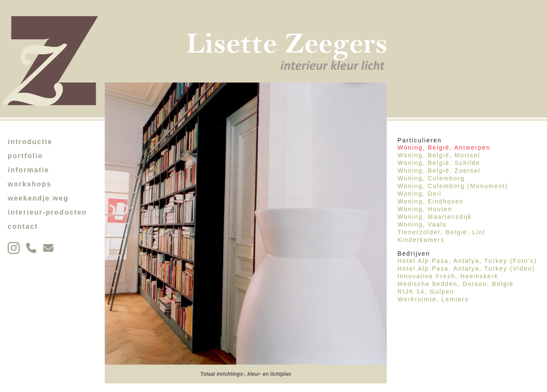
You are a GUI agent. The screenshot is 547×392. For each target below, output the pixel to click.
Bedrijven (414, 253)
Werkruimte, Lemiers (433, 299)
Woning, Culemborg (431, 178)
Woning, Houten (425, 209)
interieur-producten (47, 212)
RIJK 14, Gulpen (426, 292)
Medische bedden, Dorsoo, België (456, 284)
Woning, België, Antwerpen (444, 147)
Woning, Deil (419, 194)
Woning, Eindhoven (431, 201)
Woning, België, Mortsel (439, 155)
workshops (29, 184)
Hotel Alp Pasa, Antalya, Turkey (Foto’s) (467, 261)
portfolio (25, 156)
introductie (30, 142)
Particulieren (420, 140)
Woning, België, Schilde (439, 163)
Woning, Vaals (422, 224)
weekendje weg (38, 198)
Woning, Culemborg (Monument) (453, 186)
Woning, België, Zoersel (439, 171)
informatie (28, 170)
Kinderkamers (421, 240)
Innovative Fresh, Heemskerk (448, 276)
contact (23, 226)
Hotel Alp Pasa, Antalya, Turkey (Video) (466, 268)
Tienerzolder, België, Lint (441, 232)
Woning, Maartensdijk (435, 217)
